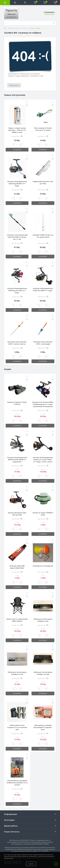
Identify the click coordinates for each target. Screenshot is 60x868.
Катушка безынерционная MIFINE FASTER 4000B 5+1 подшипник (17, 460)
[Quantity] (17, 145)
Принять (31, 864)
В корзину (17, 150)
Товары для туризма (14, 28)
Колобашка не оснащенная (43, 566)
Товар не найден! (35, 28)
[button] (25, 3)
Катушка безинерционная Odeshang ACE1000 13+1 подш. (17, 290)
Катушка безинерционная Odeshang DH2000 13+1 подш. (17, 184)
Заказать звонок (49, 14)
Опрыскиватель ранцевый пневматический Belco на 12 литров (17, 783)
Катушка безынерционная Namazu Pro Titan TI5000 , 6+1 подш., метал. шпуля (43, 460)
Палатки (24, 28)
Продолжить (14, 85)
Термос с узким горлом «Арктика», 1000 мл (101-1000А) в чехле (17, 130)
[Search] (54, 23)
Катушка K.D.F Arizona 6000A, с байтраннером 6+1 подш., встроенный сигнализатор (43, 404)
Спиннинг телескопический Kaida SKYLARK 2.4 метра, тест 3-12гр (17, 237)
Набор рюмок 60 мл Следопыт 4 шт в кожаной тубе (17, 727)
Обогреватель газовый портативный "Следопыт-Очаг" (43, 727)
